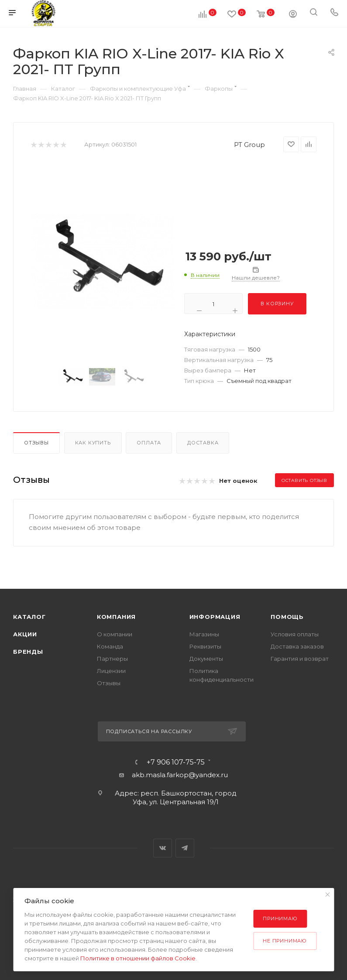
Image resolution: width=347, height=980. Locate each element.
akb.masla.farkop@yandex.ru (180, 775)
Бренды (28, 652)
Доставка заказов (297, 646)
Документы (206, 659)
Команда (110, 646)
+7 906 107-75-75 (176, 762)
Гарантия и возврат (300, 659)
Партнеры (112, 659)
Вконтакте (163, 848)
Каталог (29, 617)
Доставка (203, 443)
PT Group (249, 145)
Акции (25, 634)
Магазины (204, 634)
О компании (115, 634)
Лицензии (111, 671)
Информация (215, 617)
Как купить (93, 443)
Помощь (287, 617)
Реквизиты (205, 646)
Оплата (149, 443)
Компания (116, 617)
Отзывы (36, 443)
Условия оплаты (295, 634)
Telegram (185, 848)
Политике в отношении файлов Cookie (138, 958)
